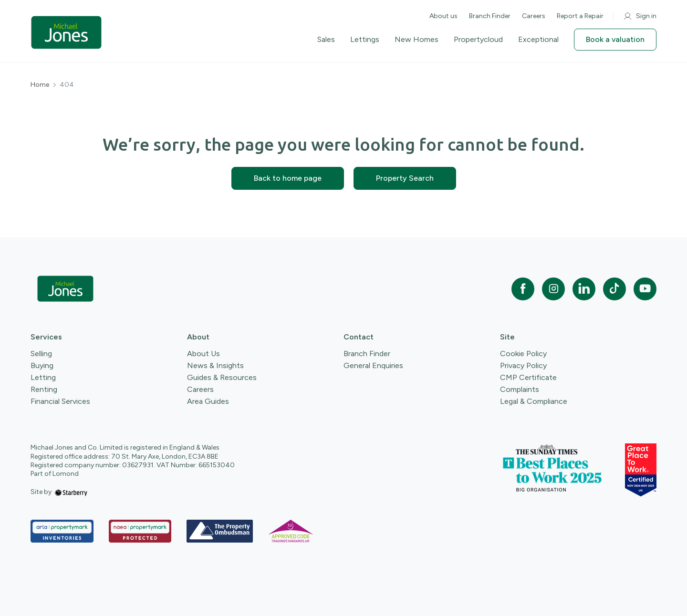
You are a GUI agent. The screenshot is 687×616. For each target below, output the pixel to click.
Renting (44, 389)
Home (40, 85)
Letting (43, 377)
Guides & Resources (222, 377)
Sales (326, 40)
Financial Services (60, 401)
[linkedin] (584, 289)
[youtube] (645, 289)
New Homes (416, 40)
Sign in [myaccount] (640, 16)
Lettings (365, 40)
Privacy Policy (523, 365)
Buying (42, 365)
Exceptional (538, 40)
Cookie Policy (523, 354)
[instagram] (553, 289)
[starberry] (71, 492)
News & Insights (215, 365)
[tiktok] (614, 289)
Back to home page (288, 178)
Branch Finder (490, 16)
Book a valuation (615, 39)
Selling (41, 354)
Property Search (405, 178)
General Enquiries (373, 365)
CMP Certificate (528, 377)
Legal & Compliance (534, 401)
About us (443, 16)
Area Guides (208, 401)
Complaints (520, 389)
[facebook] (523, 289)
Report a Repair (580, 16)
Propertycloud (478, 40)
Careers (534, 16)
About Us (203, 354)
